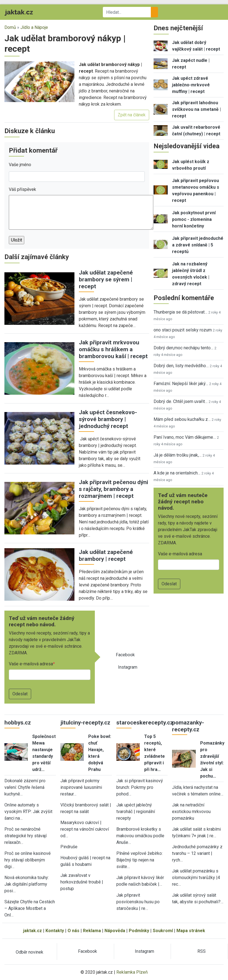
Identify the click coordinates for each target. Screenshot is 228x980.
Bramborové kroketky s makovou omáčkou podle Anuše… (140, 836)
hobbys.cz (18, 723)
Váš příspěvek (22, 189)
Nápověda (115, 931)
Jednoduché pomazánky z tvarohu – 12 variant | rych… (197, 853)
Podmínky (139, 931)
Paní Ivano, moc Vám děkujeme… (185, 437)
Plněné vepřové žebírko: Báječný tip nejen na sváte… (140, 860)
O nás (73, 931)
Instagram (128, 667)
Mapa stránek (191, 931)
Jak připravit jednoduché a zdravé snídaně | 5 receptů (198, 245)
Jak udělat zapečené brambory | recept (106, 555)
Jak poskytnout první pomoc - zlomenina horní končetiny (194, 219)
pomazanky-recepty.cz (188, 726)
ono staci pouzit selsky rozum (183, 330)
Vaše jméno (20, 165)
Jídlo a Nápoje (34, 27)
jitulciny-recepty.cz (85, 723)
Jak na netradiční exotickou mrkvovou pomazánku (191, 812)
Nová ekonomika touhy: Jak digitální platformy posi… (27, 884)
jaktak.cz (33, 931)
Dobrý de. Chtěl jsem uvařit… (181, 401)
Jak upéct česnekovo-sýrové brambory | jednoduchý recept (108, 419)
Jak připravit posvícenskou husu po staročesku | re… (138, 902)
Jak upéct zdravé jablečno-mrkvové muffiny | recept (191, 85)
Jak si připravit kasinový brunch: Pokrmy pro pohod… (140, 787)
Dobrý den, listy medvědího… (181, 366)
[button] (39, 81)
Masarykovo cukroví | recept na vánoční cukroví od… (85, 829)
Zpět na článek (132, 115)
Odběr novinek (29, 952)
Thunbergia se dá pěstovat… (180, 312)
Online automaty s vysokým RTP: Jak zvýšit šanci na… (28, 812)
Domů (10, 27)
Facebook (125, 655)
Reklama (92, 931)
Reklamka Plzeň (132, 972)
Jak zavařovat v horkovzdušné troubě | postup (82, 882)
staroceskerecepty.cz (145, 723)
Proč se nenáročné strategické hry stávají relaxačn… (26, 836)
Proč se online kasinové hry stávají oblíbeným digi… (28, 860)
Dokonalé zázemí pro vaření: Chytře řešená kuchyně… (25, 787)
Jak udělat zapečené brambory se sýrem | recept (106, 279)
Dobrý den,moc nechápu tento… (183, 348)
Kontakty (55, 931)
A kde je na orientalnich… (177, 473)
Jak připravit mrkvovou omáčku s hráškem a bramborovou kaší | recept (113, 349)
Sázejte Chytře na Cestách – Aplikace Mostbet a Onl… (30, 908)
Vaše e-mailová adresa (31, 664)
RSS (202, 951)
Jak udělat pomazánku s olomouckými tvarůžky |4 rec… (196, 878)
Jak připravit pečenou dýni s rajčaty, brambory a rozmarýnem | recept (113, 489)
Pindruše (69, 847)
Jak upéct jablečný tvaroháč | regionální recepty (136, 812)
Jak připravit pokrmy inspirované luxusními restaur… (81, 787)
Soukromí (163, 931)
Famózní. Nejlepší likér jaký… (181, 384)
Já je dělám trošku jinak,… (178, 455)
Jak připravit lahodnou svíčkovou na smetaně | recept (196, 109)
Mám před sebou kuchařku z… (182, 419)
